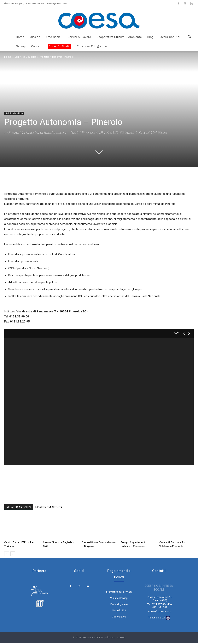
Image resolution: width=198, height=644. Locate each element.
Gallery (21, 46)
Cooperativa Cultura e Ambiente (119, 37)
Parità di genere (119, 606)
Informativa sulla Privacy (119, 594)
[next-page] (13, 554)
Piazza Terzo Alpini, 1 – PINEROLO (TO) (24, 4)
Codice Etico (119, 618)
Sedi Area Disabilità (25, 57)
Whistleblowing (119, 600)
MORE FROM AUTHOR (49, 507)
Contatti (37, 46)
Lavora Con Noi (169, 37)
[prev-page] (7, 554)
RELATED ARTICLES (19, 507)
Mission (35, 37)
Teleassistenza (157, 619)
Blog (150, 37)
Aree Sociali (54, 37)
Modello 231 (119, 612)
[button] (189, 37)
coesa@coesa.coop (57, 4)
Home (20, 37)
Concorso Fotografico (92, 46)
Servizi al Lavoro (79, 37)
